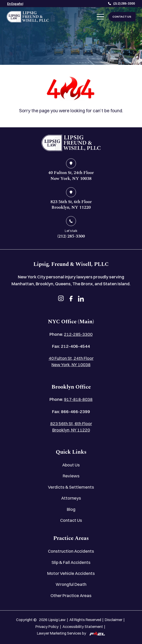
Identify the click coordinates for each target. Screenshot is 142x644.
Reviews (71, 476)
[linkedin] (81, 299)
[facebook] (71, 299)
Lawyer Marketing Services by (71, 633)
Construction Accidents (71, 551)
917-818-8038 (78, 399)
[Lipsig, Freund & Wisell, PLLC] (28, 17)
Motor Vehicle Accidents (71, 573)
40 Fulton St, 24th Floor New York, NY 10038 (71, 361)
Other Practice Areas (71, 596)
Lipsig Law (57, 620)
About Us (71, 465)
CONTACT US (122, 17)
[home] (71, 143)
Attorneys (71, 498)
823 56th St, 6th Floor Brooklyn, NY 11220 (71, 427)
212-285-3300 (78, 334)
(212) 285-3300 (121, 4)
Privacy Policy (47, 627)
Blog (71, 509)
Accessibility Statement (83, 627)
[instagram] (61, 299)
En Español (15, 4)
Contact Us (71, 520)
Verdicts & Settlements (71, 487)
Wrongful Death (71, 584)
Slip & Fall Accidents (71, 562)
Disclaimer (114, 620)
